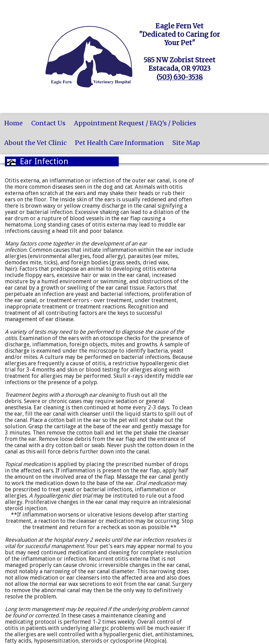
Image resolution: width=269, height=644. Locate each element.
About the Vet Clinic (35, 143)
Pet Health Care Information (119, 143)
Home (13, 123)
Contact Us (48, 123)
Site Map (186, 143)
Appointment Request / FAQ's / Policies (135, 123)
